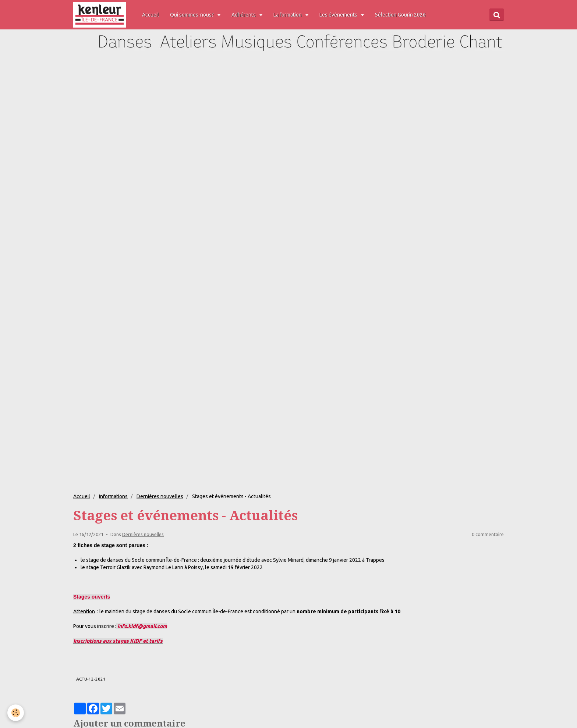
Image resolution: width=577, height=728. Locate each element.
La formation (289, 15)
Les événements (340, 15)
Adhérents (245, 15)
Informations (113, 496)
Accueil (152, 15)
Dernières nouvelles (160, 496)
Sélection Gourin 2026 (401, 15)
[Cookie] (16, 713)
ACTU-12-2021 (91, 679)
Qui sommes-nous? (194, 15)
